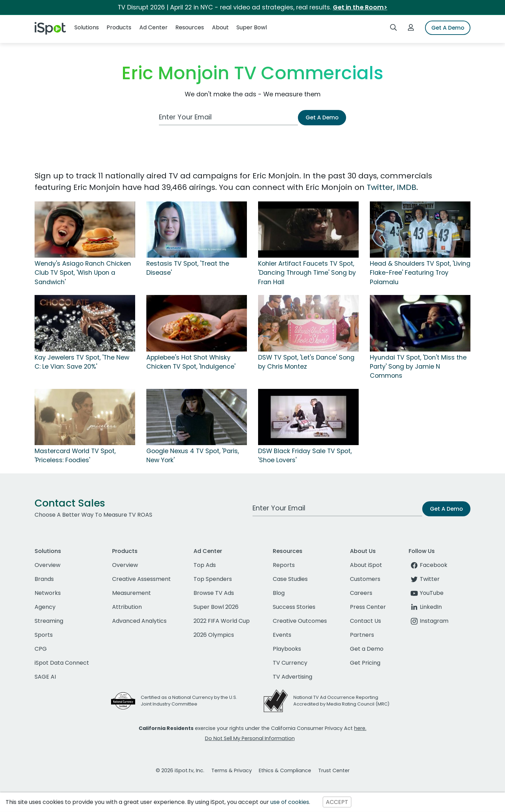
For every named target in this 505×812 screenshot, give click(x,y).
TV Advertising (292, 677)
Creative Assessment (141, 579)
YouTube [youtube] (426, 593)
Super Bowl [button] (252, 27)
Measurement (131, 593)
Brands (44, 579)
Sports (44, 635)
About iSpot (366, 565)
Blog (279, 593)
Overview (47, 565)
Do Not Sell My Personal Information (250, 738)
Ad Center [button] (153, 27)
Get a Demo (367, 649)
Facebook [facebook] (428, 565)
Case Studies (290, 579)
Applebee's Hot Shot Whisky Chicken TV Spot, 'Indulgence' (191, 362)
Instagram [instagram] (429, 621)
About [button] (220, 27)
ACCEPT (337, 802)
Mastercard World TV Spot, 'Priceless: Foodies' (75, 456)
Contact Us (365, 621)
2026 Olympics (214, 635)
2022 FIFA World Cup (222, 621)
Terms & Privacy (232, 770)
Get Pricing (365, 663)
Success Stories (294, 607)
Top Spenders (213, 579)
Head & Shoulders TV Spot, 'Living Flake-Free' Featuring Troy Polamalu (420, 273)
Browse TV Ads (214, 593)
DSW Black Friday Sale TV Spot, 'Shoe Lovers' (305, 456)
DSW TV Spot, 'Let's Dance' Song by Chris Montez (306, 362)
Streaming (49, 621)
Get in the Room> (360, 7)
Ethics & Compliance (285, 770)
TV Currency (290, 663)
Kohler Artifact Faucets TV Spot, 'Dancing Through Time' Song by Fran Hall (307, 273)
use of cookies (290, 802)
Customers (365, 579)
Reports (284, 565)
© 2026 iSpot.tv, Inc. (180, 770)
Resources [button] (190, 27)
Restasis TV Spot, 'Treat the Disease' (188, 268)
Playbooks (287, 649)
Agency (45, 607)
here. (360, 728)
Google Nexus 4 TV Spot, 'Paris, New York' (193, 456)
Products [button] (119, 27)
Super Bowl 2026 (216, 607)
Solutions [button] (87, 27)
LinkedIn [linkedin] (425, 607)
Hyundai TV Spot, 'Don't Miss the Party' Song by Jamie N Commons (418, 367)
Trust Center (334, 770)
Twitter (380, 187)
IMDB (407, 187)
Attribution (127, 607)
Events (282, 635)
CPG (41, 649)
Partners (362, 635)
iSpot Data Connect (62, 663)
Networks (48, 593)
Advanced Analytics (139, 621)
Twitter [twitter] (424, 579)
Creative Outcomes (300, 621)
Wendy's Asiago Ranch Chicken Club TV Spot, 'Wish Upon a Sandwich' (83, 273)
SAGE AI (45, 677)
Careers (361, 593)
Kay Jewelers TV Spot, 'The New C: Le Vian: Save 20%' (82, 362)
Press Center (368, 607)
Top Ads (205, 565)
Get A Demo (448, 28)
